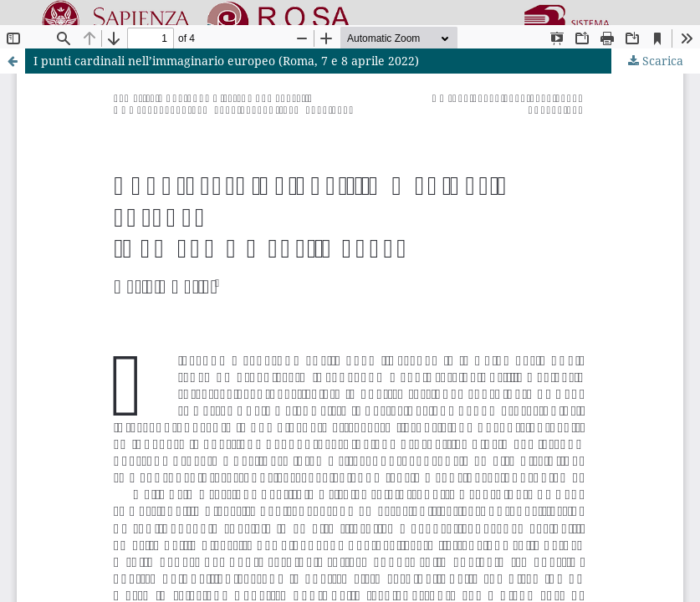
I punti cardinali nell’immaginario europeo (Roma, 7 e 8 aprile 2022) (226, 61)
